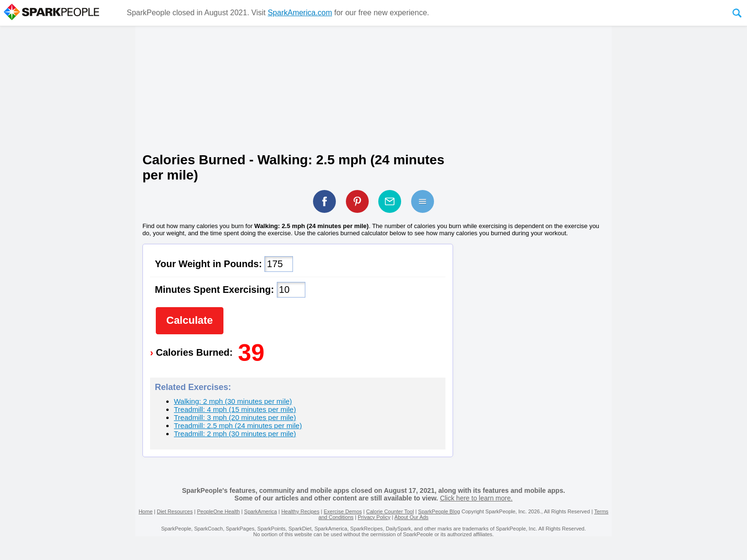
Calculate (190, 320)
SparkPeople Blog (439, 511)
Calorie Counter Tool (390, 511)
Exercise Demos (343, 511)
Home (146, 511)
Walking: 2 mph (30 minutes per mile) (233, 401)
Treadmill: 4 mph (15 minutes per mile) (235, 409)
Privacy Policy (374, 517)
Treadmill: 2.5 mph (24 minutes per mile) (238, 425)
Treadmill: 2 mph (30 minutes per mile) (235, 434)
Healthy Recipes (300, 511)
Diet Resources (175, 511)
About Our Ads (412, 517)
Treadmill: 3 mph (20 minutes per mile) (235, 417)
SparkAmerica (260, 511)
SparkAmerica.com (300, 13)
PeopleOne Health (218, 511)
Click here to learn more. (476, 498)
